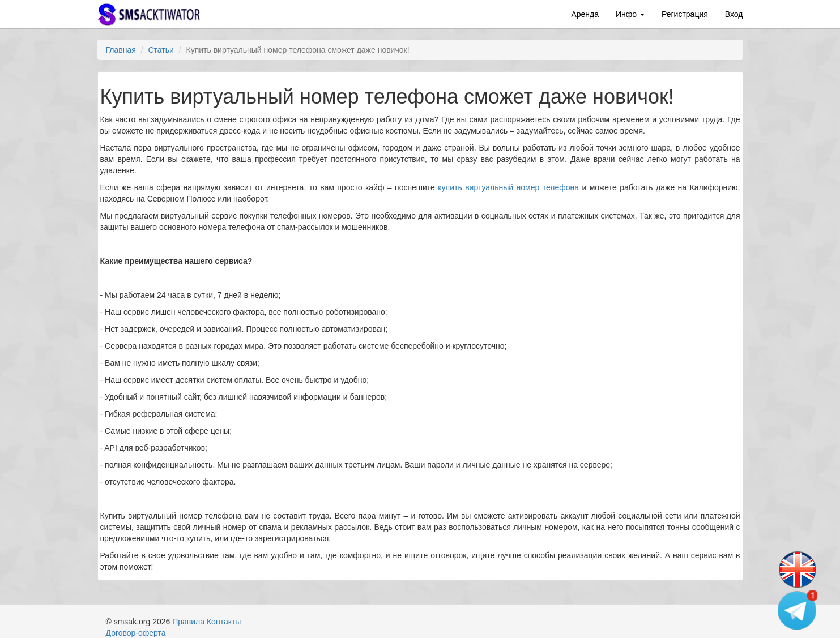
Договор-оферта (136, 633)
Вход (734, 14)
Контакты (224, 622)
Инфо (630, 14)
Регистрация (685, 14)
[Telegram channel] (798, 610)
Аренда (585, 14)
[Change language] (798, 570)
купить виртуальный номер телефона (508, 187)
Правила (188, 622)
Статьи (161, 50)
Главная (121, 50)
